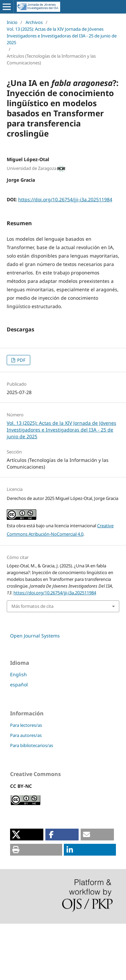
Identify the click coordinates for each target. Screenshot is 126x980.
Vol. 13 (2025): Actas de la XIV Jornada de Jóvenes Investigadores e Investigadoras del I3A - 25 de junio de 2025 (62, 36)
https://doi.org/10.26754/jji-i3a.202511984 (65, 199)
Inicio (12, 22)
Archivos (34, 22)
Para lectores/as (26, 781)
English (18, 731)
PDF (21, 416)
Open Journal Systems (35, 692)
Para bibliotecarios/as (32, 802)
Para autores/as (26, 792)
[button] (27, 891)
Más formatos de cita (32, 662)
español (19, 741)
